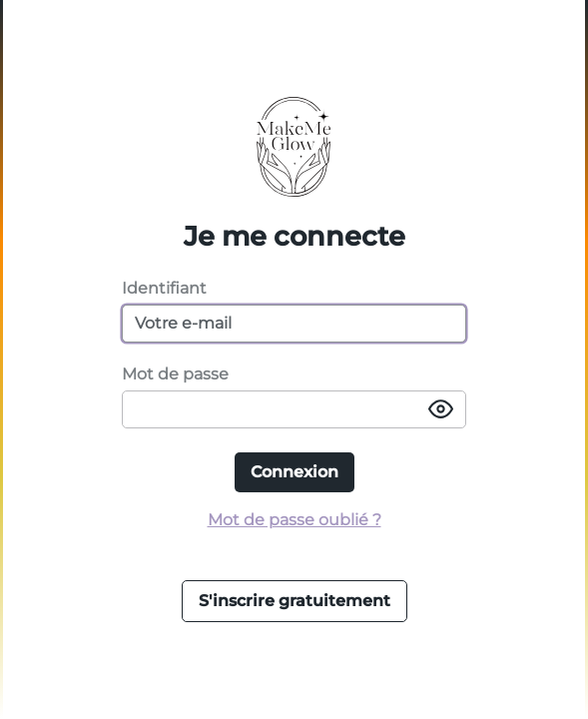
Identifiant (164, 288)
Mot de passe (175, 374)
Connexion (294, 472)
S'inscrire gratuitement (294, 601)
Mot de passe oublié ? (294, 520)
